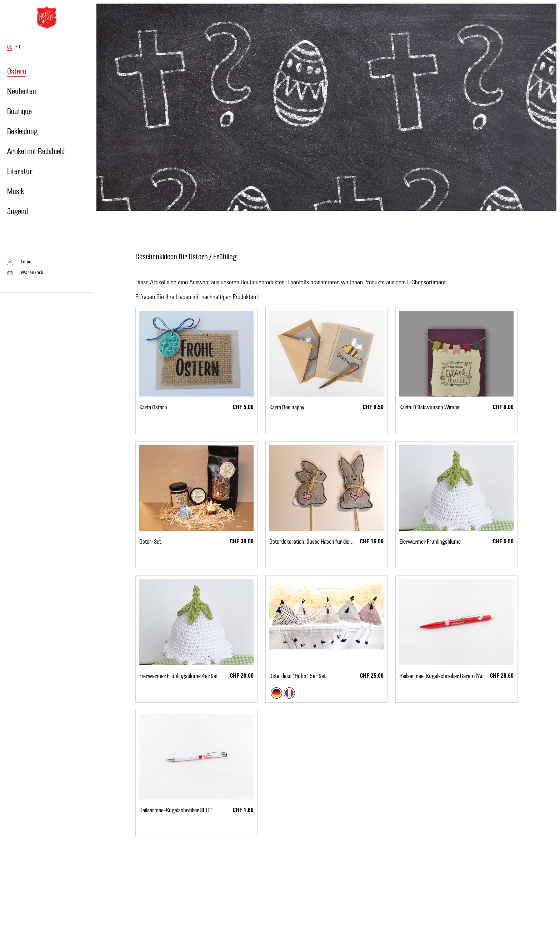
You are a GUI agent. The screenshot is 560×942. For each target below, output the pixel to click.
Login (26, 261)
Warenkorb (32, 272)
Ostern (17, 71)
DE (10, 47)
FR (18, 47)
